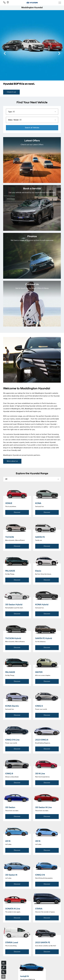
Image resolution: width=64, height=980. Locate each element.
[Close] (3, 977)
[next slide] (59, 53)
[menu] (51, 3)
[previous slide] (5, 53)
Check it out (11, 92)
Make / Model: (13, 120)
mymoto (30, 455)
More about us (12, 461)
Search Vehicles (32, 128)
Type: (10, 112)
